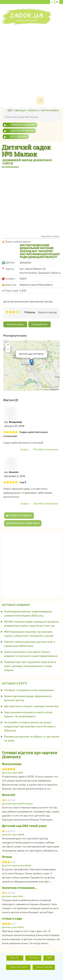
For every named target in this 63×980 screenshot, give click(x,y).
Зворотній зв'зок (19, 967)
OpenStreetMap (42, 389)
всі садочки (19, 137)
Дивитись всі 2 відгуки (23, 523)
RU (57, 2)
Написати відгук (15, 324)
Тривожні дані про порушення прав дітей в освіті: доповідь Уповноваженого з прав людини (30, 666)
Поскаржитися (40, 324)
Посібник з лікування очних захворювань (29, 690)
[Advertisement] (32, 56)
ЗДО (50, 958)
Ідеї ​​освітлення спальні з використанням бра (31, 706)
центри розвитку (22, 131)
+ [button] (8, 345)
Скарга (25, 449)
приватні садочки (23, 125)
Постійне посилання (46, 449)
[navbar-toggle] (40, 101)
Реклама (34, 958)
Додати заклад (45, 967)
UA (52, 2)
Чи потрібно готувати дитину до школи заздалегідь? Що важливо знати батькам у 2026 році (30, 727)
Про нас (16, 958)
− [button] (8, 350)
